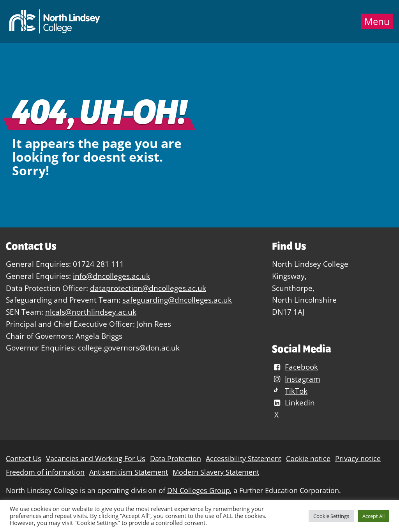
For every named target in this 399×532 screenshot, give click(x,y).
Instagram (296, 379)
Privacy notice (358, 459)
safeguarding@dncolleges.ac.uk (177, 300)
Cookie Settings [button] (331, 516)
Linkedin (293, 403)
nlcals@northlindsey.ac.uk (91, 312)
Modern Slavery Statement (216, 472)
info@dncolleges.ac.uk (111, 276)
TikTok (290, 391)
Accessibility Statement (244, 459)
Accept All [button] (373, 516)
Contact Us (24, 459)
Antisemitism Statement (129, 472)
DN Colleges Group (199, 491)
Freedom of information (45, 472)
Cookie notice (308, 459)
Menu (377, 21)
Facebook (295, 367)
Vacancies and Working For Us (96, 459)
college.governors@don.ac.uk (129, 348)
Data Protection (176, 459)
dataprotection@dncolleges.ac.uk (148, 288)
